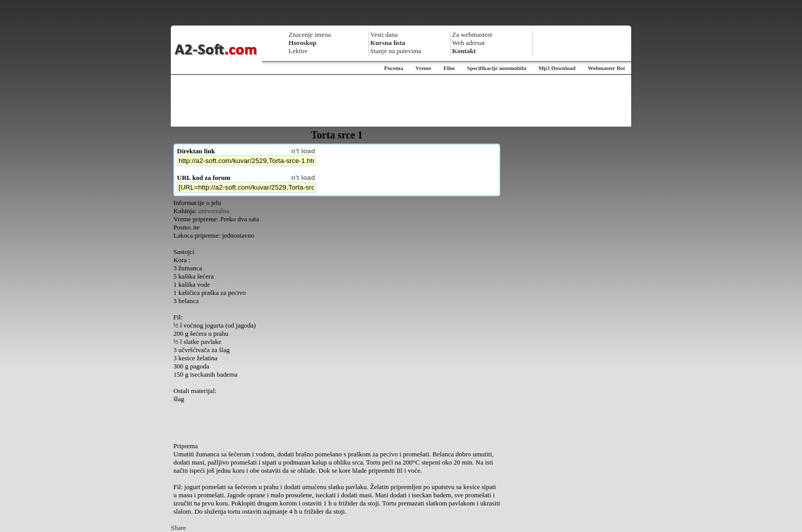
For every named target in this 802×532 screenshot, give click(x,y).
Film (449, 68)
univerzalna (214, 211)
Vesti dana (384, 34)
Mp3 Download (557, 68)
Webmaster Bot (606, 68)
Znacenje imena (310, 34)
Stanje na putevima (396, 51)
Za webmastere (472, 34)
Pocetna (394, 68)
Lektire (298, 51)
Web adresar (469, 43)
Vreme (423, 68)
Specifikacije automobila (497, 68)
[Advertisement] (401, 101)
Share (179, 528)
